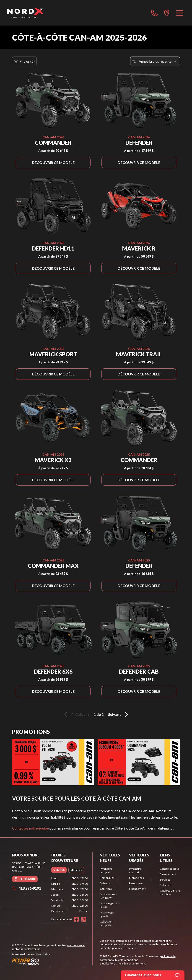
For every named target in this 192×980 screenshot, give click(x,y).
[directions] (167, 13)
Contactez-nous (170, 869)
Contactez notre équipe (30, 828)
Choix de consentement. (131, 963)
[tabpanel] (70, 895)
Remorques (107, 878)
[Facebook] (76, 919)
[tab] (59, 870)
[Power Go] (52, 962)
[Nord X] (25, 13)
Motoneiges (136, 878)
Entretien (166, 885)
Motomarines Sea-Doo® (108, 896)
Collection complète (106, 923)
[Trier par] (155, 61)
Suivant (119, 714)
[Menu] (180, 13)
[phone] (154, 13)
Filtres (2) (24, 61)
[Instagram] (84, 919)
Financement (137, 889)
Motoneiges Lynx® (107, 914)
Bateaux (105, 883)
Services (165, 880)
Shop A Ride (43, 954)
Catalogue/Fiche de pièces (170, 892)
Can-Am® (106, 889)
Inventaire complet (106, 870)
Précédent (76, 714)
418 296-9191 (27, 888)
